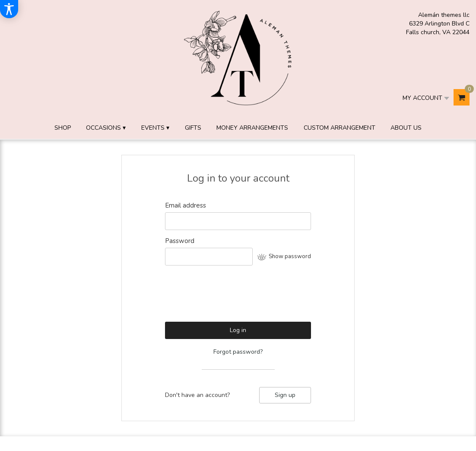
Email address (186, 205)
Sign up (285, 395)
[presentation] (231, 297)
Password (180, 241)
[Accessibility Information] (9, 9)
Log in (238, 330)
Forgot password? (238, 352)
